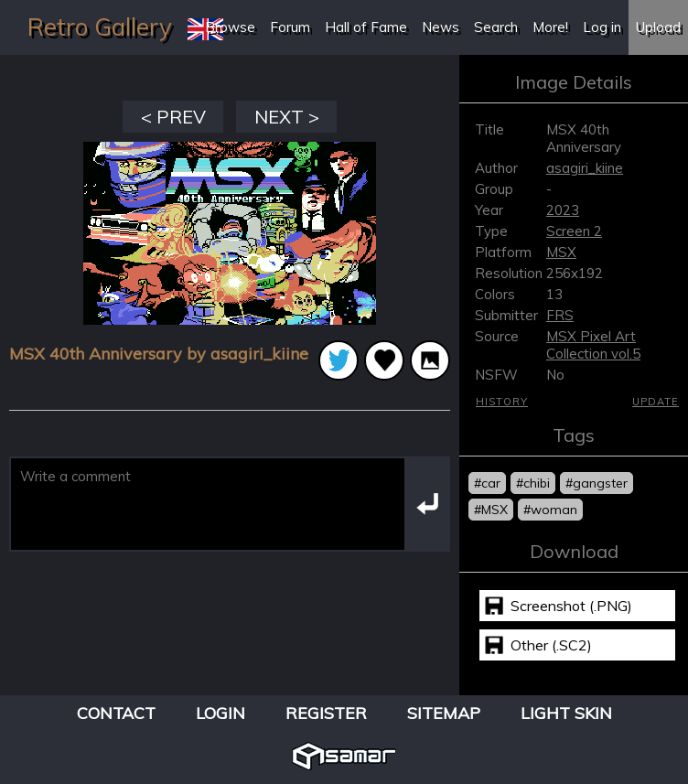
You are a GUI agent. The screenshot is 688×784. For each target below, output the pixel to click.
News (441, 27)
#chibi (533, 483)
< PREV (173, 117)
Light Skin (566, 713)
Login (220, 713)
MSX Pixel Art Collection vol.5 (593, 345)
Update (656, 402)
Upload (658, 27)
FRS (560, 315)
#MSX (491, 510)
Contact (116, 713)
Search (496, 27)
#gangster (597, 483)
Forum (290, 27)
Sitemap (444, 713)
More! (550, 27)
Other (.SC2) (551, 645)
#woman (550, 510)
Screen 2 (574, 231)
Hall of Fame (366, 27)
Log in (602, 27)
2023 (563, 210)
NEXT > (287, 117)
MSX (561, 252)
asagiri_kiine (585, 168)
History (502, 402)
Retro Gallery (100, 27)
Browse (230, 27)
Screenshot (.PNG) (571, 606)
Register (326, 713)
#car (487, 483)
